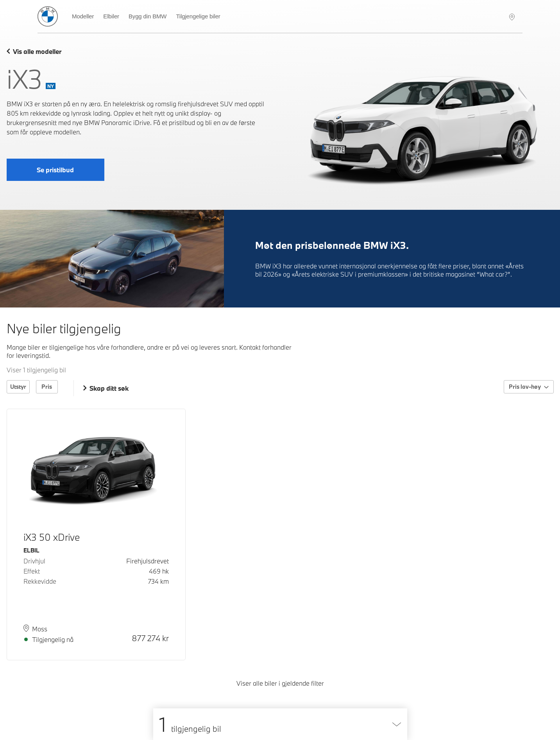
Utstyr (18, 387)
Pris (47, 387)
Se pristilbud (55, 170)
